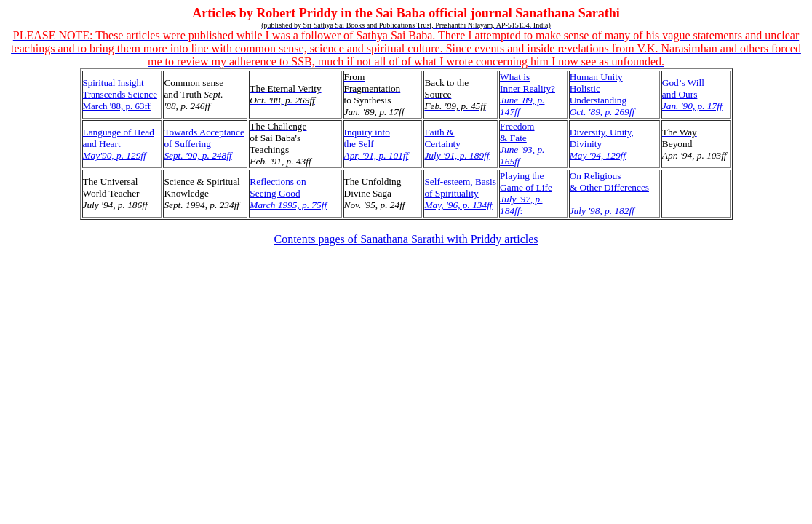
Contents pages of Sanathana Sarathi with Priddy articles (406, 239)
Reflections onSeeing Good (288, 193)
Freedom (517, 126)
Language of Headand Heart (119, 144)
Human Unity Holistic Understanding (602, 94)
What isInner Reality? (528, 94)
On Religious (596, 176)
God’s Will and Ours (692, 94)
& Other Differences (609, 187)
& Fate (513, 138)
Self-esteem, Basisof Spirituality (460, 193)
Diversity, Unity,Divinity (602, 144)
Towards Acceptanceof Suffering (204, 144)
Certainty (442, 144)
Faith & (439, 132)
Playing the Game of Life (526, 193)
